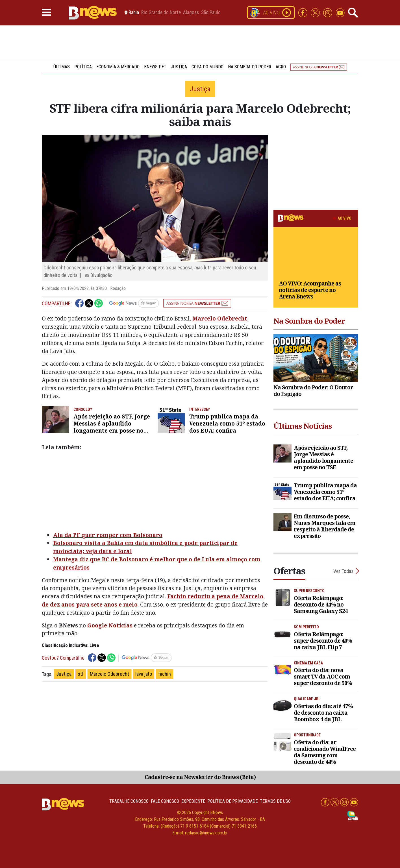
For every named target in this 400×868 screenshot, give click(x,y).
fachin (165, 674)
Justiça (179, 67)
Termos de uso (275, 801)
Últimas (62, 67)
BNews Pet (155, 67)
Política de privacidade (232, 801)
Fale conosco (165, 801)
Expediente (193, 801)
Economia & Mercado (118, 67)
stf (81, 674)
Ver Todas (344, 571)
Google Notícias (110, 625)
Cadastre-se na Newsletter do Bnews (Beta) (200, 777)
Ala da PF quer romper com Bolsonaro (108, 535)
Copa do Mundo (207, 67)
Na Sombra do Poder (250, 67)
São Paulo (211, 13)
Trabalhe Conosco (129, 801)
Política (83, 67)
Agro (281, 67)
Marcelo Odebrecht (220, 318)
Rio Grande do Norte (161, 13)
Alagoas (191, 13)
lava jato (144, 674)
